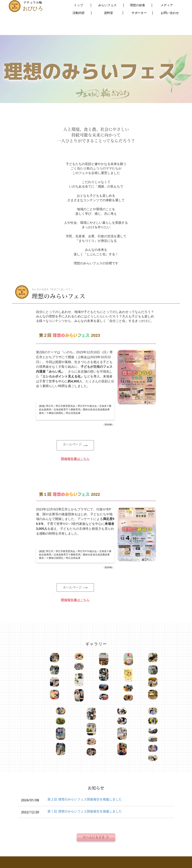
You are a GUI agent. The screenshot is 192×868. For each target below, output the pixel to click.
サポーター (139, 13)
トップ (79, 5)
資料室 (109, 13)
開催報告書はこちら (75, 600)
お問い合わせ (170, 13)
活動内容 (79, 13)
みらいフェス (108, 5)
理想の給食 (138, 5)
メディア (167, 5)
